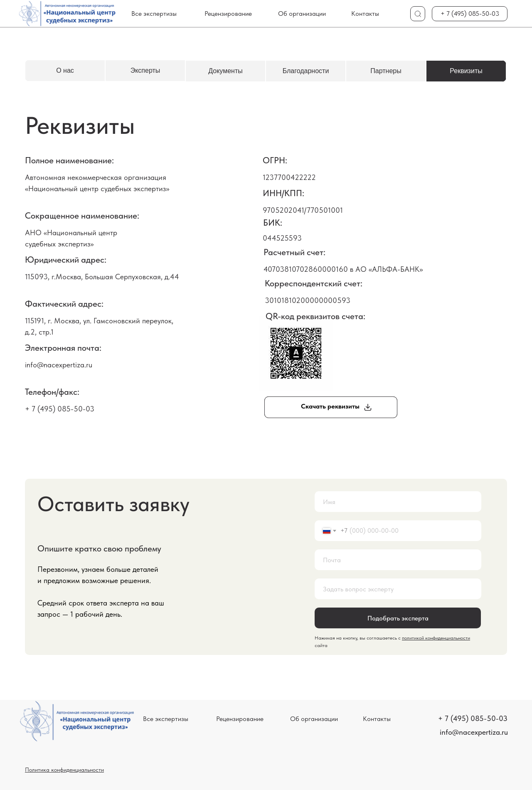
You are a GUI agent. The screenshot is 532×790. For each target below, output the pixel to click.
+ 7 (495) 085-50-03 (470, 14)
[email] (398, 560)
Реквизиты (466, 71)
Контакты (365, 14)
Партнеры (386, 71)
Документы (225, 71)
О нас (65, 70)
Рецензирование (228, 14)
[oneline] (398, 589)
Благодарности (306, 71)
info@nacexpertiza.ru (474, 732)
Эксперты (145, 70)
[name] (398, 502)
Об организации (302, 14)
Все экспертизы (154, 14)
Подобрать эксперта (398, 618)
